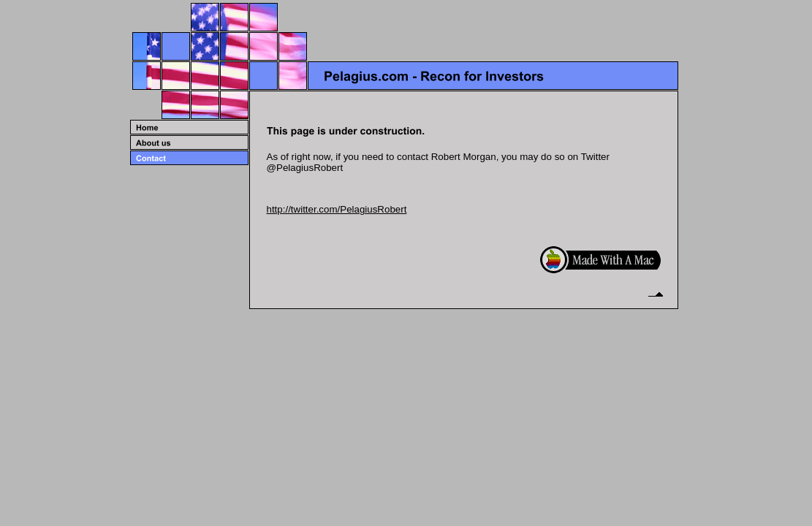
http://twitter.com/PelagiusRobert (337, 209)
